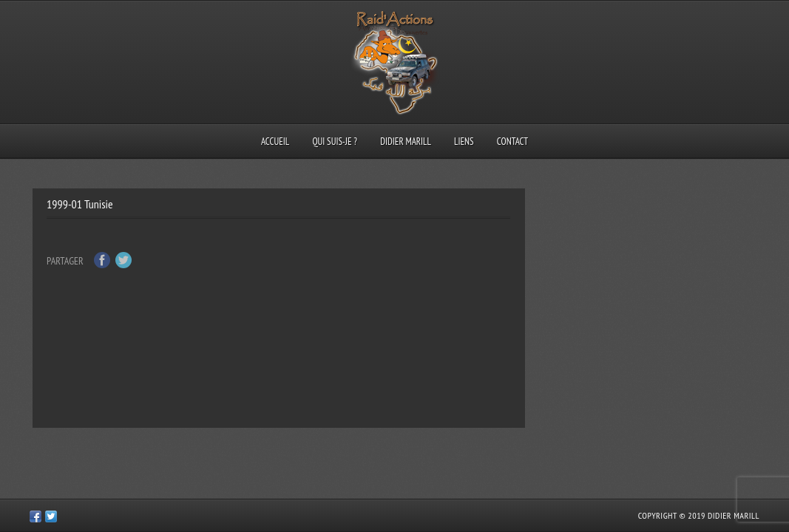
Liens (464, 141)
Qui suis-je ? (335, 141)
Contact (512, 141)
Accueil (275, 141)
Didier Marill (406, 141)
